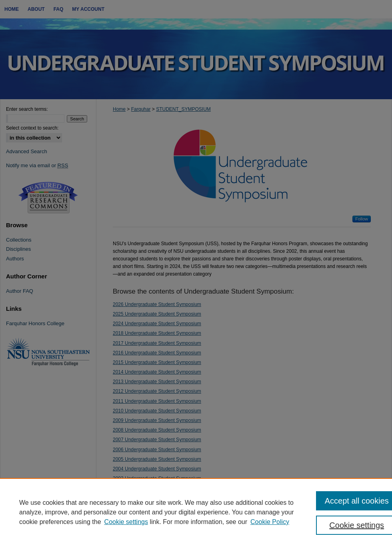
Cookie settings (126, 522)
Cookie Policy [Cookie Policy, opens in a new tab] (270, 522)
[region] (196, 512)
